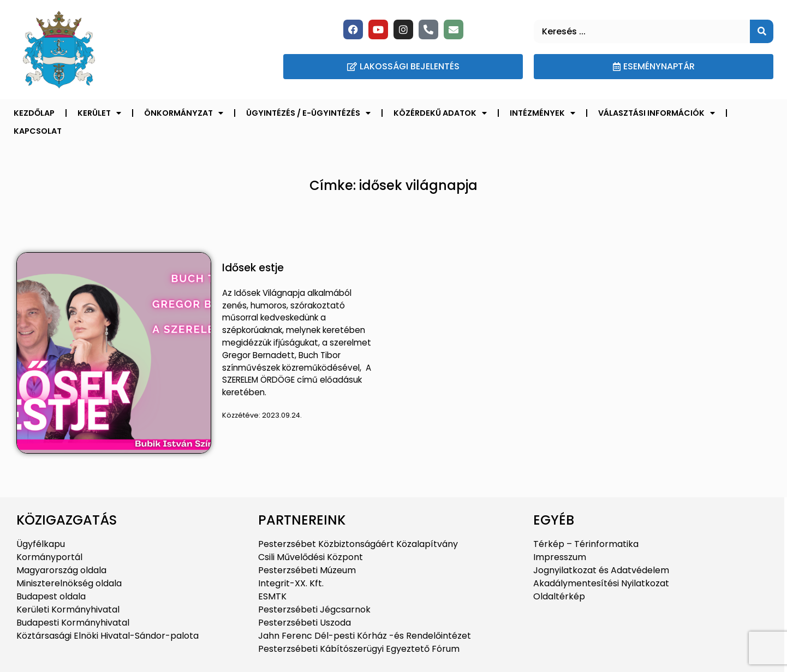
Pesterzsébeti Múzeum (307, 570)
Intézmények (542, 113)
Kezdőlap (34, 113)
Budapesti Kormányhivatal (73, 623)
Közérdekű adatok (440, 113)
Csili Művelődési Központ (311, 557)
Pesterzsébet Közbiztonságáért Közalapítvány (358, 544)
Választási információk (657, 113)
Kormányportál (49, 557)
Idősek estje (253, 268)
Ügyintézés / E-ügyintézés (308, 113)
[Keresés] (762, 31)
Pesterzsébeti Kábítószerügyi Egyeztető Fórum (359, 649)
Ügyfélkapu (41, 544)
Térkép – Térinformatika (586, 544)
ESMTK (272, 596)
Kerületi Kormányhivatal (68, 609)
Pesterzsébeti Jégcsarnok (314, 609)
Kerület (99, 113)
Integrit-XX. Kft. (291, 583)
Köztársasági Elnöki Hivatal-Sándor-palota (108, 636)
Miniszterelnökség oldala (69, 583)
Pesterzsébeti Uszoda (305, 623)
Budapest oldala (51, 596)
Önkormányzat (184, 113)
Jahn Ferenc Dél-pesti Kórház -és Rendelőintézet (365, 636)
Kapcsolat (38, 131)
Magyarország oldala (61, 570)
